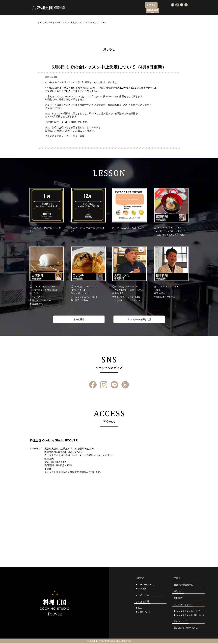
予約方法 (142, 589)
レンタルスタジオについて (188, 612)
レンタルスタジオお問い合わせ (190, 616)
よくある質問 (158, 11)
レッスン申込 (107, 11)
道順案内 (49, 459)
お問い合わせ (144, 612)
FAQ (140, 608)
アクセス (142, 11)
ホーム (41, 23)
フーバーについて (86, 11)
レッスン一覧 (126, 11)
